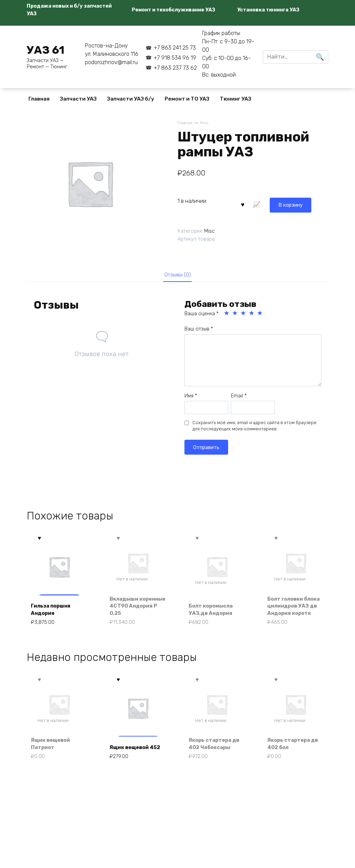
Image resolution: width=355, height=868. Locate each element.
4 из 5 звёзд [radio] (252, 316)
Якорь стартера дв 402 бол (296, 757)
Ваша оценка (201, 316)
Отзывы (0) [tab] (178, 276)
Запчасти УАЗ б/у (131, 99)
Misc (206, 123)
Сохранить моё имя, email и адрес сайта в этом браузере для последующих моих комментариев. (254, 428)
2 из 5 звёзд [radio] (235, 316)
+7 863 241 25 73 (175, 48)
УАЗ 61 (46, 50)
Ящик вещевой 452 (132, 757)
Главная (39, 99)
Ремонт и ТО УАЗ (187, 99)
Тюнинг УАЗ (236, 99)
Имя (191, 398)
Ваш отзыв (199, 331)
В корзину (259, 203)
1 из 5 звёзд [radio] (227, 316)
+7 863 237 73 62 (175, 68)
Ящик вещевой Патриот (53, 757)
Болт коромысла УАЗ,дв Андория (214, 620)
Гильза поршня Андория (54, 620)
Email (239, 398)
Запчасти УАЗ (78, 99)
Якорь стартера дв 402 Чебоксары (217, 757)
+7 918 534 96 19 (175, 58)
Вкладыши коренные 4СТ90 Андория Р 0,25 (136, 617)
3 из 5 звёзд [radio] (244, 316)
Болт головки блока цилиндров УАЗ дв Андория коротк (294, 613)
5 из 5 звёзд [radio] (260, 316)
